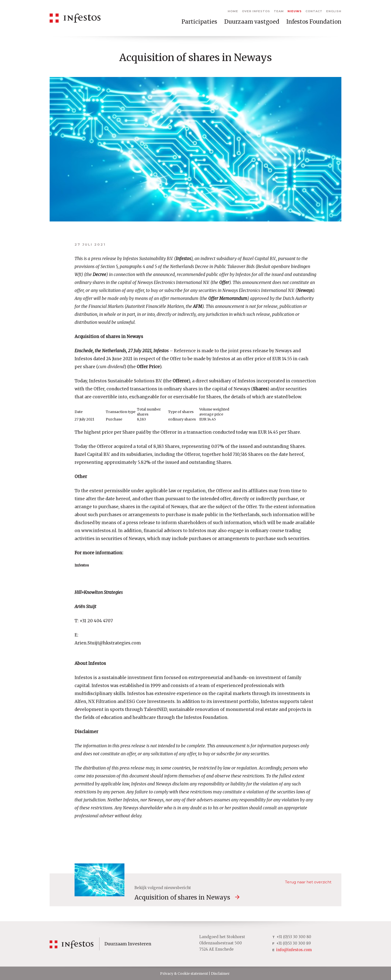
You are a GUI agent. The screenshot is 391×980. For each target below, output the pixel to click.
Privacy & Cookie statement (184, 974)
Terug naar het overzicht (308, 882)
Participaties (199, 22)
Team (279, 11)
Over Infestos (256, 11)
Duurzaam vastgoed (252, 22)
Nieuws (295, 11)
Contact (314, 11)
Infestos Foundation (314, 22)
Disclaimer (220, 974)
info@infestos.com (294, 950)
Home (233, 11)
